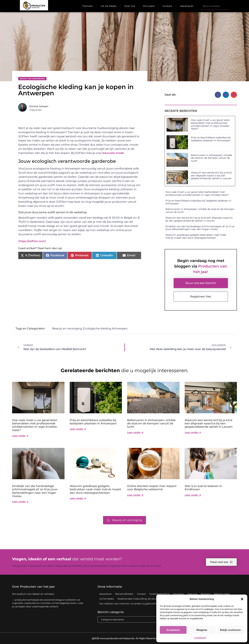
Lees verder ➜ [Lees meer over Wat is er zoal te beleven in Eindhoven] (193, 495)
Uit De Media (109, 6)
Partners (88, 6)
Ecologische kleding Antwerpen (105, 328)
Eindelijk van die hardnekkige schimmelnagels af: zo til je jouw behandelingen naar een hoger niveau (200, 228)
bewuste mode (113, 153)
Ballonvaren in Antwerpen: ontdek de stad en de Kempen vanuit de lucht (211, 158)
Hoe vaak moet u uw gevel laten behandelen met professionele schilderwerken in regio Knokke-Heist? (210, 124)
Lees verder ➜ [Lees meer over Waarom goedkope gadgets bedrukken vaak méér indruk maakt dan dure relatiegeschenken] (78, 498)
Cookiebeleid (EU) (159, 594)
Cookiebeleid (200, 638)
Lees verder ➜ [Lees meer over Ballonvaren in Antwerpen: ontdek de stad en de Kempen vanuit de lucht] (135, 432)
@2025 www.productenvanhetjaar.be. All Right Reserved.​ (125, 638)
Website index (222, 594)
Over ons (130, 6)
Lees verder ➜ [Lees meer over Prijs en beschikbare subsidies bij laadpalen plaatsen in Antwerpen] (78, 429)
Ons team (149, 6)
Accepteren (173, 630)
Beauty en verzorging (32, 79)
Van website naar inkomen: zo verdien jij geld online (129, 604)
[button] (242, 599)
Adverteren (187, 6)
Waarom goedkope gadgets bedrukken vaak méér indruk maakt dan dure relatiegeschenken (196, 236)
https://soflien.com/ (32, 241)
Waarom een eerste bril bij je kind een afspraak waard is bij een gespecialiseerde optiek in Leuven (211, 176)
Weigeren (202, 630)
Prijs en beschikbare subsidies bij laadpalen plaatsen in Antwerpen (211, 139)
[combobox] (215, 6)
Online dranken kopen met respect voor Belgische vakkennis (152, 488)
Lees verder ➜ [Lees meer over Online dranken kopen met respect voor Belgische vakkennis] (135, 495)
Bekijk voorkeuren (230, 630)
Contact (167, 6)
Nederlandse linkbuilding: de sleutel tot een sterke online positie (154, 599)
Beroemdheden (124, 594)
